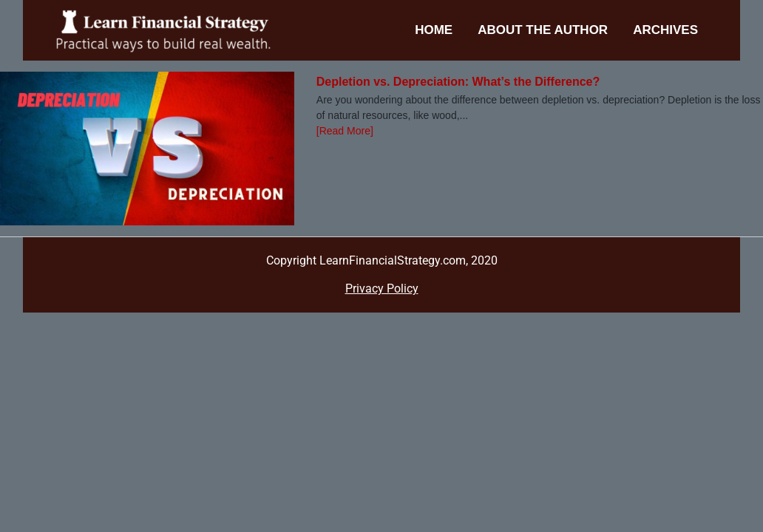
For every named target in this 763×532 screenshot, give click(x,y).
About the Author (543, 30)
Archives (665, 30)
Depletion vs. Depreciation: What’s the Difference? (458, 82)
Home (434, 30)
